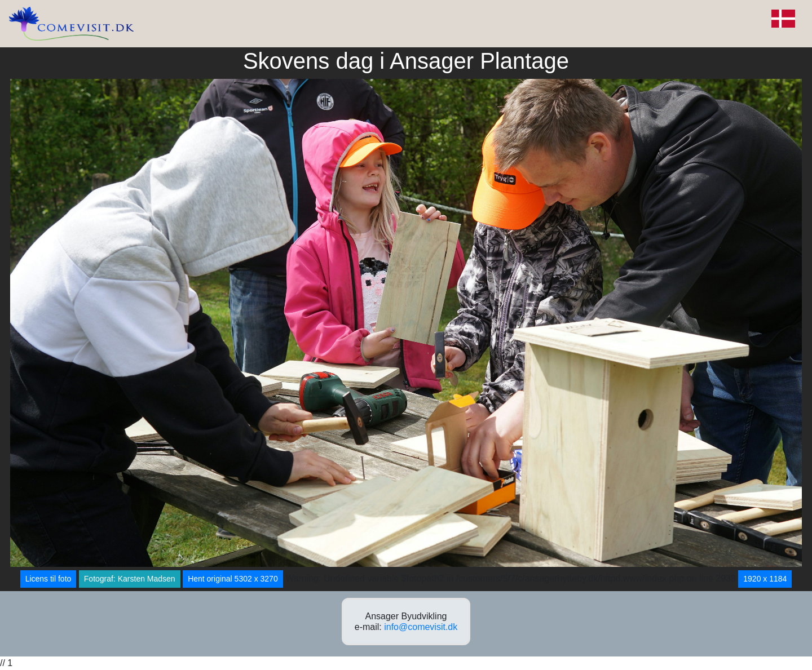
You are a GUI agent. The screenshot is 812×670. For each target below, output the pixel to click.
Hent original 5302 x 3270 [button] (233, 579)
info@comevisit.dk (421, 627)
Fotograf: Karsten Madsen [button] (130, 579)
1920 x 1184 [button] (765, 579)
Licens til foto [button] (48, 579)
